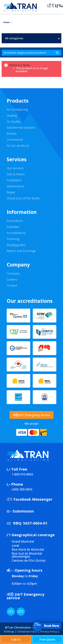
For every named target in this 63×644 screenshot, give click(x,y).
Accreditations (16, 233)
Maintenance (15, 186)
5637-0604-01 (27, 523)
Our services (15, 168)
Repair (11, 192)
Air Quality (14, 121)
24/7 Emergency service (26, 596)
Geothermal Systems (21, 127)
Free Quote (47, 639)
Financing (13, 239)
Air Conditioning (17, 109)
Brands (12, 134)
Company (13, 273)
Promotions (15, 221)
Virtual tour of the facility (23, 198)
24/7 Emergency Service (32, 415)
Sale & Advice (16, 174)
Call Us (16, 639)
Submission (20, 511)
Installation (14, 180)
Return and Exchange (21, 251)
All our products (18, 146)
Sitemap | (10, 631)
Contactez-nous (27, 631)
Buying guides (16, 245)
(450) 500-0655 (22, 489)
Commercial (15, 140)
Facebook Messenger (29, 499)
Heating (12, 115)
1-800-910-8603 (22, 474)
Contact (12, 285)
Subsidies (13, 227)
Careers (12, 279)
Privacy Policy (49, 631)
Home (7, 22)
